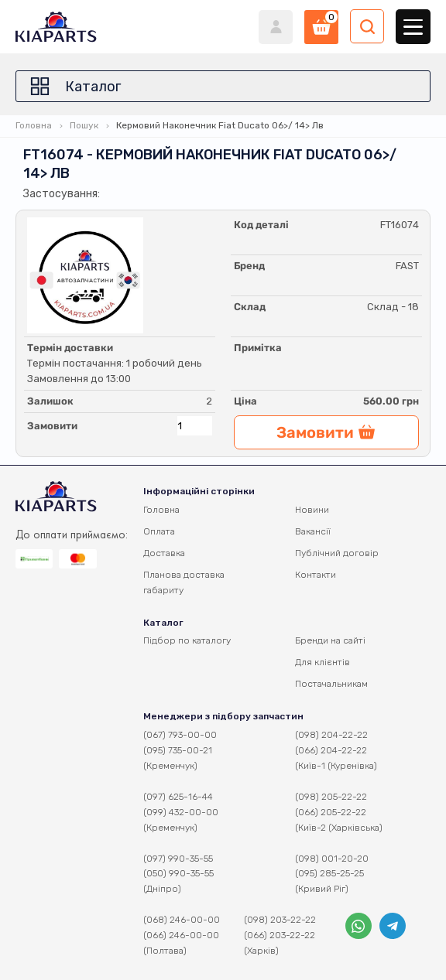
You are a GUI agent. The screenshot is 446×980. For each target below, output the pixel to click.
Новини (312, 510)
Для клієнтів (322, 662)
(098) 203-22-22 (280, 920)
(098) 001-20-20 (332, 859)
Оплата (159, 531)
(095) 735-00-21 (178, 750)
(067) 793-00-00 (180, 735)
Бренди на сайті (330, 640)
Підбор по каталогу (187, 640)
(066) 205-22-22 (331, 812)
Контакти (316, 575)
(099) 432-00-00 (181, 812)
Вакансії (313, 531)
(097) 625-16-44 (178, 797)
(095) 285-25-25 (329, 873)
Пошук (84, 125)
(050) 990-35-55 (178, 873)
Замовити (52, 426)
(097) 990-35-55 (178, 859)
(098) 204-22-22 (331, 735)
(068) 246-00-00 (182, 920)
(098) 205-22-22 (331, 797)
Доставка (164, 553)
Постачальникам (331, 684)
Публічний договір (337, 553)
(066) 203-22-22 (280, 935)
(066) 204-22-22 (331, 750)
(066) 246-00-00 (181, 935)
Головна (34, 125)
